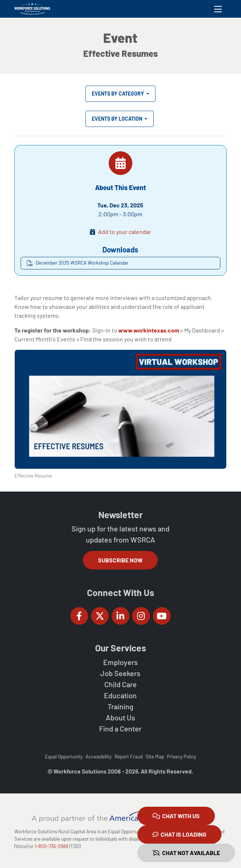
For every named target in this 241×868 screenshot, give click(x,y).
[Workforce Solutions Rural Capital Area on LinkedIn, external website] (120, 616)
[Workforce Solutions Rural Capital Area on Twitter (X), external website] (100, 616)
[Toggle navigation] (218, 9)
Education (120, 695)
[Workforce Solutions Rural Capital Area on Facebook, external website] (79, 616)
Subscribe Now (120, 560)
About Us (120, 717)
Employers (120, 662)
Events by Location (118, 119)
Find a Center (120, 728)
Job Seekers (120, 673)
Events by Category (118, 94)
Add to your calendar (125, 232)
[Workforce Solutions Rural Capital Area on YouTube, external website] (162, 616)
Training (120, 706)
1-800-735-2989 (51, 846)
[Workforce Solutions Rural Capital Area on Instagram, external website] (141, 616)
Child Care (120, 684)
